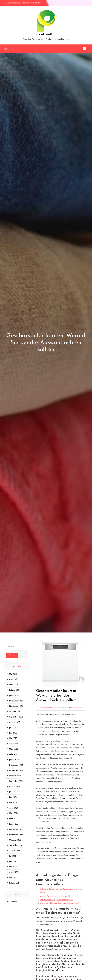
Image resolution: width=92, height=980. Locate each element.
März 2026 (14, 685)
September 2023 (16, 845)
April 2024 (14, 808)
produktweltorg (46, 708)
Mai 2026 (13, 674)
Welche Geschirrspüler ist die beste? (55, 896)
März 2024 (14, 813)
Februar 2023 (15, 883)
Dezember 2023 (16, 829)
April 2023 (14, 872)
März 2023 (14, 877)
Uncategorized (76, 708)
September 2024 (16, 781)
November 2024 (16, 770)
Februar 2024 (15, 819)
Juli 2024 (13, 792)
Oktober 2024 (15, 776)
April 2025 (14, 744)
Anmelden (13, 902)
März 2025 (14, 749)
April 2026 (14, 679)
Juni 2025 (13, 733)
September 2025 (16, 717)
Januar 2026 (14, 695)
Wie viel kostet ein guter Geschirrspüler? (57, 900)
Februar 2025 (15, 754)
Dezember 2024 (16, 765)
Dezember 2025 (16, 701)
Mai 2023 (13, 867)
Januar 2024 (14, 824)
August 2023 (15, 851)
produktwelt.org (46, 34)
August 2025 (15, 722)
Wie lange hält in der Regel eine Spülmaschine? (59, 903)
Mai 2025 (13, 738)
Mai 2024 (13, 803)
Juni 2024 (13, 797)
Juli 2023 (13, 856)
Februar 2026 (15, 690)
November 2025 (16, 706)
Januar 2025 (14, 760)
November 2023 (16, 835)
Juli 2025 (13, 728)
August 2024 (15, 786)
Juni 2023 (13, 861)
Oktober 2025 (15, 711)
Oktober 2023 (15, 840)
